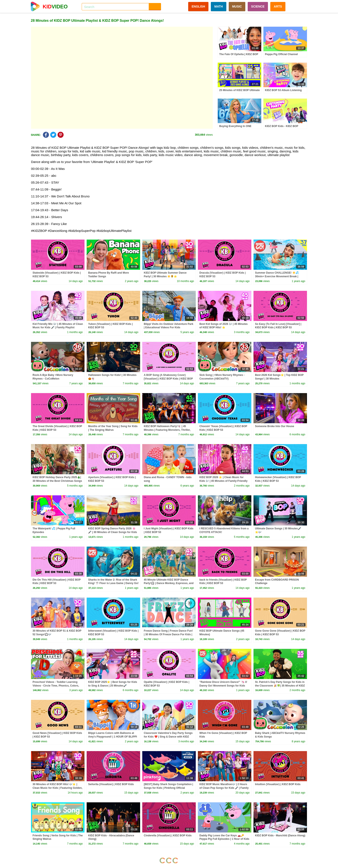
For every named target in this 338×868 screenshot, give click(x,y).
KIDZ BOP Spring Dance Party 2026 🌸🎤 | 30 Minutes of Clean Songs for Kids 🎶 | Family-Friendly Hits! (113, 532)
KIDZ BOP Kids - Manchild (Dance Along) (280, 835)
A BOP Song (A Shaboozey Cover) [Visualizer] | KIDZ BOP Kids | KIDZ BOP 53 (168, 379)
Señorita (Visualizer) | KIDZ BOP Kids (111, 784)
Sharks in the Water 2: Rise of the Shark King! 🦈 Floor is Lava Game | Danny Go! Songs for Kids (113, 583)
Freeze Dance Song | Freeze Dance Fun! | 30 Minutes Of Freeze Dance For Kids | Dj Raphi (168, 634)
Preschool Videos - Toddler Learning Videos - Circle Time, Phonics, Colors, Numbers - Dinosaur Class (56, 686)
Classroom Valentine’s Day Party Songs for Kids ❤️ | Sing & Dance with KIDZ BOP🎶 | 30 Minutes (168, 737)
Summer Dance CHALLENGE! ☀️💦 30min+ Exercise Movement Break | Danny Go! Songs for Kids (277, 276)
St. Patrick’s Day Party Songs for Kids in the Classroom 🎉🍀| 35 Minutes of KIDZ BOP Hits (280, 686)
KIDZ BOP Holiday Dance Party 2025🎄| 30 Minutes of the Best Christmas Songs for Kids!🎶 (57, 481)
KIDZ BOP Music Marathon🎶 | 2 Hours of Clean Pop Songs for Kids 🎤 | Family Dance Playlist (224, 788)
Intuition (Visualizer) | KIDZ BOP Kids (278, 784)
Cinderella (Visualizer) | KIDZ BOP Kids (168, 835)
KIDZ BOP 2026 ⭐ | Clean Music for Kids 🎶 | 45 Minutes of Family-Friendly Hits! (223, 481)
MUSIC (237, 6)
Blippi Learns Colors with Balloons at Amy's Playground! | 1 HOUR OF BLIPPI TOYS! (113, 737)
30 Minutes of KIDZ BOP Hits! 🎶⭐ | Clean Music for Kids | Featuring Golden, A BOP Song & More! (57, 788)
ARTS (278, 6)
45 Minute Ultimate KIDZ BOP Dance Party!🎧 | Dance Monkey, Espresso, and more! (169, 583)
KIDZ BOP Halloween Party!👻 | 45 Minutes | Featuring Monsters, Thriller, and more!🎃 (167, 430)
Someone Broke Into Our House (275, 426)
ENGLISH (198, 6)
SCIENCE (258, 6)
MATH (218, 6)
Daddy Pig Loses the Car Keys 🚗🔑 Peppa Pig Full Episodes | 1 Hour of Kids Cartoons (224, 839)
